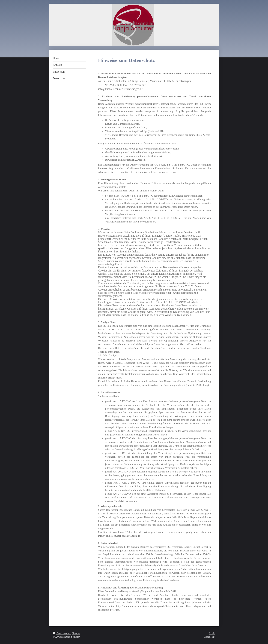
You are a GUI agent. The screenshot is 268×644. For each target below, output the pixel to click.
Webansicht (209, 637)
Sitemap (76, 633)
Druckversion (62, 633)
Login (212, 633)
